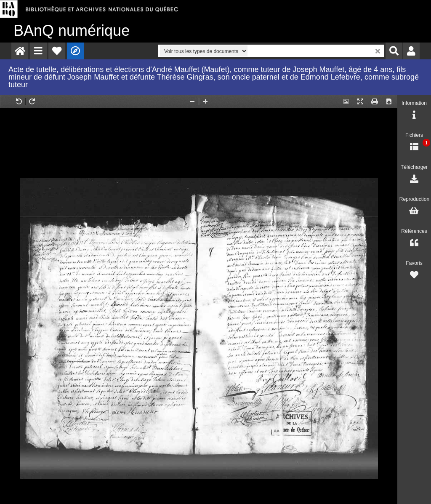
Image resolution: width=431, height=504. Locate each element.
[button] (38, 51)
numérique (72, 31)
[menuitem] (20, 51)
